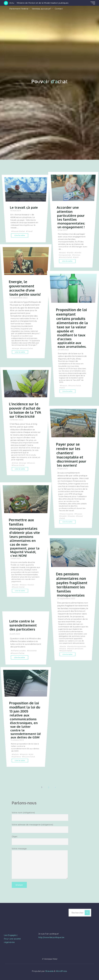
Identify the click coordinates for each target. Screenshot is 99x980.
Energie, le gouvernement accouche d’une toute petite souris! (25, 288)
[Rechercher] (87, 913)
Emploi (63, 253)
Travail (30, 231)
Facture (16, 754)
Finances (64, 386)
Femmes (77, 255)
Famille (71, 253)
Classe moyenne (67, 514)
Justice (31, 585)
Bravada (49, 971)
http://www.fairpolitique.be (51, 937)
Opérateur (17, 757)
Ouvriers (72, 516)
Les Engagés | (11, 935)
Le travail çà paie (24, 207)
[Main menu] (93, 3)
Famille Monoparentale (77, 646)
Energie (16, 348)
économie (32, 650)
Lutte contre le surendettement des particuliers (23, 625)
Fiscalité (63, 516)
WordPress (61, 971)
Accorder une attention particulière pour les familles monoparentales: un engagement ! (71, 217)
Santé (76, 257)
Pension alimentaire (76, 649)
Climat (16, 463)
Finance (24, 585)
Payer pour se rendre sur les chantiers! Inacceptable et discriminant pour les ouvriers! (71, 454)
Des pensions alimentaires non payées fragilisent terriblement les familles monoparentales (72, 584)
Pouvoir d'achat (19, 231)
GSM (32, 754)
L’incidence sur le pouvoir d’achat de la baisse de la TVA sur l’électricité (25, 410)
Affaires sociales (19, 650)
